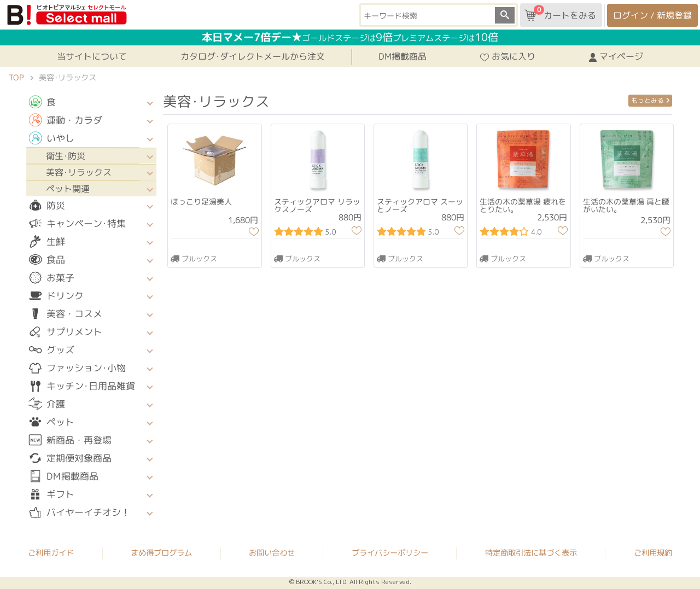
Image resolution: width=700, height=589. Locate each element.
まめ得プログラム (161, 553)
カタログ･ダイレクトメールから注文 (253, 56)
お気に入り (508, 56)
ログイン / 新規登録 (652, 15)
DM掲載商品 (402, 56)
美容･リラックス (79, 172)
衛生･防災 (66, 156)
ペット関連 (68, 189)
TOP (16, 78)
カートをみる (560, 13)
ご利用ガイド (51, 553)
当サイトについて (92, 56)
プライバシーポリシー (390, 553)
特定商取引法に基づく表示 (531, 553)
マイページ (616, 56)
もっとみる (650, 100)
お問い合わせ (272, 553)
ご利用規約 (653, 553)
